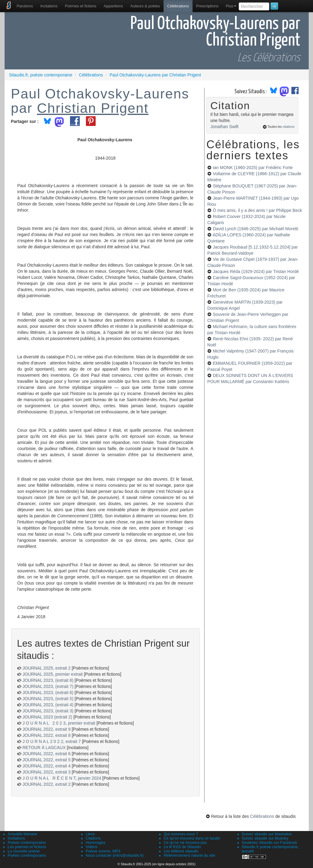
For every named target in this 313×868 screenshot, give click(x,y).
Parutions (25, 6)
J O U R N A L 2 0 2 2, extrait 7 (52, 741)
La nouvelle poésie (24, 851)
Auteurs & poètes (145, 6)
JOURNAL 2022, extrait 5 (46, 760)
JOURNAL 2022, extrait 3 (46, 772)
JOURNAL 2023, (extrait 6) (48, 693)
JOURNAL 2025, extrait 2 (46, 668)
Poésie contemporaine (27, 843)
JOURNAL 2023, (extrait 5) (48, 699)
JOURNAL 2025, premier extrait (52, 674)
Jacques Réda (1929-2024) (256, 271)
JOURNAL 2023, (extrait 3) (48, 711)
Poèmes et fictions (81, 6)
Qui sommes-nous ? (181, 834)
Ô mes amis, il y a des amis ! (257, 210)
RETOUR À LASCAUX (44, 748)
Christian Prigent (93, 108)
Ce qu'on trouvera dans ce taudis (192, 838)
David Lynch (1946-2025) (256, 229)
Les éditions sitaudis (181, 851)
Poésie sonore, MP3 (103, 851)
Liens (90, 834)
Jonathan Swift (224, 127)
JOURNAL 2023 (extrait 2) (47, 717)
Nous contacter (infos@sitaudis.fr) (115, 855)
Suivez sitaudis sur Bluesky (265, 838)
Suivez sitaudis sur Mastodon (267, 834)
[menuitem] (25, 6)
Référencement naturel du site (189, 855)
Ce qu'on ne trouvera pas (185, 843)
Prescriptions (207, 6)
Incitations (16, 838)
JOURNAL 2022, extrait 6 (46, 754)
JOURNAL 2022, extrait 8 (46, 735)
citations (289, 127)
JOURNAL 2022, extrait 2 (46, 784)
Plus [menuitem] (231, 6)
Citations (93, 838)
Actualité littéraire (22, 834)
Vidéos (91, 847)
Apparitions (113, 6)
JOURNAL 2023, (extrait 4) (48, 705)
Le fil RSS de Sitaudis (182, 847)
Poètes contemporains (27, 855)
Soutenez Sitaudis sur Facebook (269, 843)
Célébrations (178, 6)
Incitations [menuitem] (49, 6)
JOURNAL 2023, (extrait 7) (48, 686)
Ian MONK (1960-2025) (253, 168)
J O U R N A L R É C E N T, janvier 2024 (62, 778)
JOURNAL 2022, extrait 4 (46, 766)
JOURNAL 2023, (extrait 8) (48, 680)
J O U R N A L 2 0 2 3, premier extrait (59, 723)
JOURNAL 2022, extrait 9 (46, 729)
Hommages (95, 843)
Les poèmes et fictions (27, 847)
